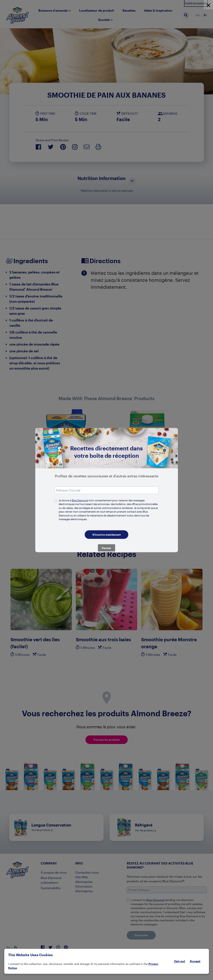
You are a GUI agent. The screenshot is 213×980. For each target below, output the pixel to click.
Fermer (106, 548)
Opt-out (180, 961)
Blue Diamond (80, 500)
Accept (195, 961)
